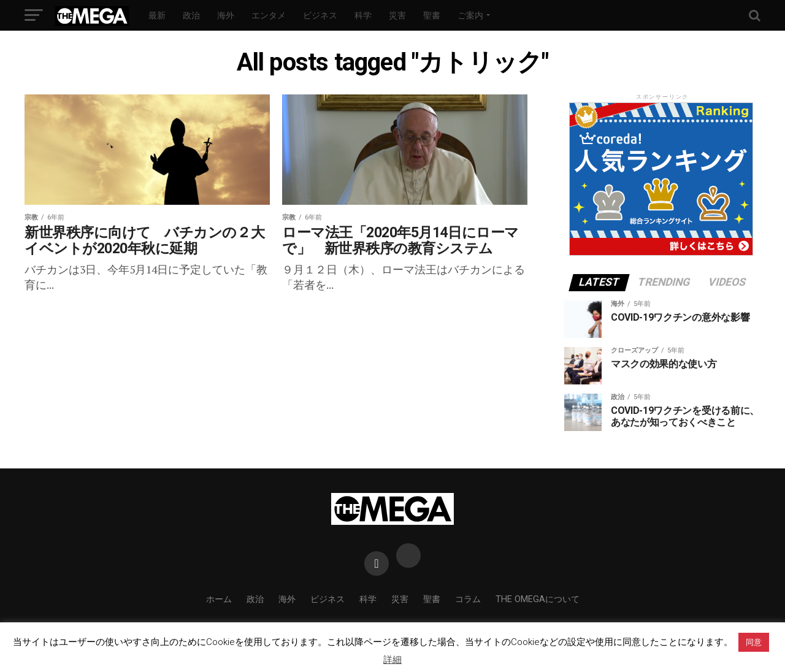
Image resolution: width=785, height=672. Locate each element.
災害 (397, 15)
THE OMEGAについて (538, 599)
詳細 (392, 660)
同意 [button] (754, 642)
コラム (468, 599)
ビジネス (320, 15)
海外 (226, 15)
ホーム (219, 599)
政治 (191, 15)
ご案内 (470, 15)
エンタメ (269, 15)
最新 (157, 15)
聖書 (432, 15)
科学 (363, 15)
